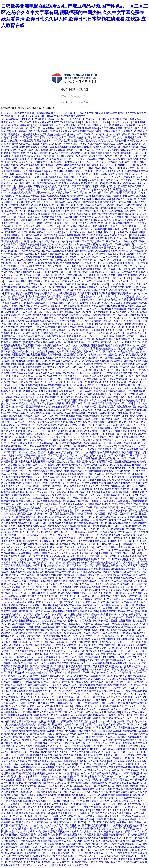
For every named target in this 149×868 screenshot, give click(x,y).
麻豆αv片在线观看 (65, 373)
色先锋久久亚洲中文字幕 (94, 174)
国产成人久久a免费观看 (87, 452)
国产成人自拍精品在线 (34, 440)
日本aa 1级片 (92, 611)
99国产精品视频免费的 (39, 761)
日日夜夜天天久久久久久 (80, 419)
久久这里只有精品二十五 (127, 180)
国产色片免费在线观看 (54, 419)
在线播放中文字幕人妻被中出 (121, 199)
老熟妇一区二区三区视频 (67, 624)
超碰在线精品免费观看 (134, 196)
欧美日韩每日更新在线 (127, 639)
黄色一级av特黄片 (16, 208)
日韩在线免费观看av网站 (58, 810)
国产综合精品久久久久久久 (121, 370)
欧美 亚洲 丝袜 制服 (11, 440)
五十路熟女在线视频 (15, 434)
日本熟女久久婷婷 (60, 211)
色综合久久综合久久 (113, 171)
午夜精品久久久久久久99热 (97, 605)
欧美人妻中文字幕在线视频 (35, 789)
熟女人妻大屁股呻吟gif (42, 443)
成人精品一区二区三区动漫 (112, 245)
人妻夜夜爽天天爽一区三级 (64, 229)
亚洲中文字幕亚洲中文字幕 (50, 648)
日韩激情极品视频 (18, 511)
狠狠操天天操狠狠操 (12, 838)
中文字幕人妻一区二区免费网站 (84, 275)
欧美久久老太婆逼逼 (86, 449)
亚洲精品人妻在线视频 (63, 581)
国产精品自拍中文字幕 (96, 590)
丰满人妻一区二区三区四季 (127, 156)
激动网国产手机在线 (105, 364)
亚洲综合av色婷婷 (107, 446)
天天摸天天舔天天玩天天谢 (131, 651)
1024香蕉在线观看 (128, 241)
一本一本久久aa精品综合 (14, 602)
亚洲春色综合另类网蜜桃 (117, 483)
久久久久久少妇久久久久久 (79, 477)
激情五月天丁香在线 (38, 816)
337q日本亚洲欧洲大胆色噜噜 (75, 306)
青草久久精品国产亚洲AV (46, 122)
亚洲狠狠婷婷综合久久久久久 (106, 526)
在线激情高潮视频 (90, 202)
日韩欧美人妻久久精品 (79, 290)
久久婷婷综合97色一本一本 (94, 511)
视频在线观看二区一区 (104, 394)
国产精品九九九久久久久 (34, 865)
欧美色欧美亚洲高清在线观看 (24, 645)
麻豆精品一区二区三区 (127, 134)
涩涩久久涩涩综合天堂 (40, 452)
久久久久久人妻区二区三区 (61, 138)
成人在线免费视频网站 (103, 639)
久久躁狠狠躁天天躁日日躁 (97, 403)
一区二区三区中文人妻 (93, 333)
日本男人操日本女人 (133, 758)
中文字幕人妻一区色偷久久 (127, 663)
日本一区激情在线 (58, 361)
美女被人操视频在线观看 (128, 666)
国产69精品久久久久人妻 (57, 783)
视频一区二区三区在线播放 (77, 792)
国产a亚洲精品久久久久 (45, 550)
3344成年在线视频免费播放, (77, 165)
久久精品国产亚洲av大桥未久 (28, 514)
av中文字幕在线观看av (39, 498)
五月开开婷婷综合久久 (40, 407)
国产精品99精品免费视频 (49, 770)
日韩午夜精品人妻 (131, 416)
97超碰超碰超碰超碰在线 (96, 630)
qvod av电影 (58, 364)
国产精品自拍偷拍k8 (93, 248)
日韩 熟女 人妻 (57, 422)
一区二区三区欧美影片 (106, 547)
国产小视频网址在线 (29, 669)
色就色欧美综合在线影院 (104, 290)
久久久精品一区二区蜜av (36, 529)
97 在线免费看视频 (137, 523)
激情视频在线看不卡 (114, 495)
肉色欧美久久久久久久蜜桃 (21, 214)
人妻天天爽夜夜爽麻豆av (45, 125)
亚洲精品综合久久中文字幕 (99, 608)
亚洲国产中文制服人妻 (23, 226)
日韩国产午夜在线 (51, 241)
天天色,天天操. (14, 507)
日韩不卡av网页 (55, 780)
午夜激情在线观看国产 (113, 336)
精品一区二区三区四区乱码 (71, 159)
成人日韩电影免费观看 (54, 330)
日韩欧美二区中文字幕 (113, 657)
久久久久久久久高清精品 (81, 361)
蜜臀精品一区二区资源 (104, 269)
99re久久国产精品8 (19, 706)
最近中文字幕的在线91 (96, 520)
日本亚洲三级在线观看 (50, 284)
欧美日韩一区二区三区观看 (94, 535)
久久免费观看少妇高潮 (130, 131)
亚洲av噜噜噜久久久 (90, 303)
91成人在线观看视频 (66, 593)
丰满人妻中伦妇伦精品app (39, 296)
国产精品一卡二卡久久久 (118, 205)
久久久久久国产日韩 (86, 373)
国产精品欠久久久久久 (50, 339)
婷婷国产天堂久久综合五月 (129, 330)
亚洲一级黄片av (20, 379)
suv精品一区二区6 (91, 596)
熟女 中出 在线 (45, 327)
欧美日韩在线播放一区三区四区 (28, 495)
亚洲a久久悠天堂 (122, 507)
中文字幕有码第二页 (88, 327)
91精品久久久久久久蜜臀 (49, 232)
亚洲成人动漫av (83, 397)
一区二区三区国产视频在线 (55, 455)
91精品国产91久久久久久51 (26, 180)
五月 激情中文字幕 (54, 156)
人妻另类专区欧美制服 (88, 138)
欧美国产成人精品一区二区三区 (23, 144)
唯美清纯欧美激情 (50, 223)
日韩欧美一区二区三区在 (122, 618)
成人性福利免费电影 (71, 462)
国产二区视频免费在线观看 (15, 715)
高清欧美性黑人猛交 (36, 266)
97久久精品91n (114, 679)
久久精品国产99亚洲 (61, 162)
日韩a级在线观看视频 (34, 801)
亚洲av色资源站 (71, 220)
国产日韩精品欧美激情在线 (113, 193)
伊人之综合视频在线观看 (48, 425)
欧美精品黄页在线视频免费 (23, 339)
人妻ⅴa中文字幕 (18, 498)
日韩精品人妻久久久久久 (82, 254)
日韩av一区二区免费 (76, 180)
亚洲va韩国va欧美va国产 (55, 189)
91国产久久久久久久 (108, 798)
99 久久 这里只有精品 (23, 248)
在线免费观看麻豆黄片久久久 (54, 238)
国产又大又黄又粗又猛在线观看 (116, 767)
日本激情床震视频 (32, 367)
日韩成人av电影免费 (27, 569)
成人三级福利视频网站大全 (42, 199)
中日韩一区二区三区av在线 (106, 257)
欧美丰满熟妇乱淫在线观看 (30, 773)
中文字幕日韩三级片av (85, 446)
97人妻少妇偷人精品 (36, 780)
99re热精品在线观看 (70, 122)
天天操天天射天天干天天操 (95, 122)
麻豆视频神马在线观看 (67, 832)
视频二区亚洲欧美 (70, 385)
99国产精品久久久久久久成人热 (37, 807)
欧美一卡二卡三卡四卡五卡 (68, 630)
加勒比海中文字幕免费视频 (105, 214)
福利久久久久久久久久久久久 (38, 416)
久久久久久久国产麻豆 (101, 352)
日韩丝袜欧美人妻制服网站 (86, 758)
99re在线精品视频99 (11, 272)
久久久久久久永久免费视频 (76, 345)
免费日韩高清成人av (132, 147)
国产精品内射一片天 (66, 734)
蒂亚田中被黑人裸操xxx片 (111, 309)
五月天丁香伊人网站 (60, 789)
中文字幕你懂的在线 (39, 413)
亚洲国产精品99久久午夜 (113, 838)
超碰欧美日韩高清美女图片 (37, 174)
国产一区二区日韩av (18, 400)
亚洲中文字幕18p (61, 688)
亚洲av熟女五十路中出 (25, 749)
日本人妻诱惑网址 (125, 364)
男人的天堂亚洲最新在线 (27, 254)
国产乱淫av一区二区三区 (87, 342)
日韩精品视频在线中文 (50, 792)
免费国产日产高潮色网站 (95, 376)
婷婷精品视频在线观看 (35, 134)
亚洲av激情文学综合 (39, 162)
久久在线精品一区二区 (118, 725)
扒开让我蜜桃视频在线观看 (25, 147)
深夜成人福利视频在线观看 (59, 755)
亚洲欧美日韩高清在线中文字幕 (125, 186)
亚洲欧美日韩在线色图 (133, 633)
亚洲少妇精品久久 (105, 232)
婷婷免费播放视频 (21, 477)
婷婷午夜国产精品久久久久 (108, 419)
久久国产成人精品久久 (26, 318)
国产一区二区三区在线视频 (115, 559)
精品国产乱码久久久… (107, 440)
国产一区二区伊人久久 (112, 138)
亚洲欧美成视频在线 (49, 385)
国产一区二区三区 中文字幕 (66, 333)
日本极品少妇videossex (23, 168)
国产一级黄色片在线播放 (38, 333)
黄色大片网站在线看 (27, 238)
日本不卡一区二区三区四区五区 (51, 694)
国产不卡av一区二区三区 (117, 281)
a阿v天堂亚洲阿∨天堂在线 (23, 153)
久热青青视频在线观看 (86, 523)
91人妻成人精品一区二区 (32, 251)
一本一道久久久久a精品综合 (24, 850)
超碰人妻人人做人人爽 (43, 373)
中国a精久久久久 (51, 278)
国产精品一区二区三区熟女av (53, 153)
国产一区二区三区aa (44, 309)
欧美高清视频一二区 (78, 196)
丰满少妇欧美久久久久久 (53, 566)
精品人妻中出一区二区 (94, 260)
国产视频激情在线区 (66, 627)
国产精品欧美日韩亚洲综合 (21, 721)
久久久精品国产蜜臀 (103, 489)
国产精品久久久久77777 (116, 248)
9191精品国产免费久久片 (86, 706)
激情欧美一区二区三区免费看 (92, 761)
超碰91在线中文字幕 (102, 189)
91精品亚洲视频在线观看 (92, 199)
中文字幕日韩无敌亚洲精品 (101, 379)
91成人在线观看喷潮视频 (46, 306)
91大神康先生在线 (23, 795)
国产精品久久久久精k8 (28, 605)
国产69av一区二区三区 (28, 223)
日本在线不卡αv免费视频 (66, 208)
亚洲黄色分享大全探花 (44, 260)
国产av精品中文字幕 (131, 596)
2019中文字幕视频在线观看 (76, 214)
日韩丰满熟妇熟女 (65, 703)
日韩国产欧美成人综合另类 (40, 281)
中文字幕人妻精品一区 (25, 202)
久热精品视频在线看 (73, 284)
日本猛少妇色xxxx (110, 544)
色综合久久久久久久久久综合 (49, 825)
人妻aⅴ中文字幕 (64, 342)
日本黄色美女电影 (79, 352)
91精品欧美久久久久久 (67, 193)
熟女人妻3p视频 (116, 761)
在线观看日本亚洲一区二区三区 (28, 538)
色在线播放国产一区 (27, 792)
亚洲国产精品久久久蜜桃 (24, 370)
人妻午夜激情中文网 (80, 642)
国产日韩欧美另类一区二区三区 (28, 737)
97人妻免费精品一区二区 (130, 844)
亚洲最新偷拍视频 (81, 639)
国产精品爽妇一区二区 (96, 740)
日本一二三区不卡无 (73, 370)
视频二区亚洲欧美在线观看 (59, 538)
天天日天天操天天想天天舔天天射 (29, 731)
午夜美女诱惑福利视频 (109, 416)
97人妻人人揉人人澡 (20, 193)
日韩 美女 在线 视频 (29, 752)
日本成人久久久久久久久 (20, 584)
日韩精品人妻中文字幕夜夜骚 (73, 300)
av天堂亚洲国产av (82, 131)
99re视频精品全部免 (25, 428)
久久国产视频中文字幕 (111, 128)
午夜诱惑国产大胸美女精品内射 (105, 196)
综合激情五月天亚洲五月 (66, 813)
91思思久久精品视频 (101, 780)
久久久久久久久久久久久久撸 (114, 388)
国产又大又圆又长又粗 (59, 266)
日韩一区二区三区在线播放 (85, 673)
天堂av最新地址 (94, 159)
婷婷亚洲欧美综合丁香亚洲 (96, 749)
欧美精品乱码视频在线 (124, 125)
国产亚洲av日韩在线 (51, 165)
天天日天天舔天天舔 (110, 327)
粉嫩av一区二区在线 (95, 407)
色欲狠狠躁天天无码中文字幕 (68, 407)
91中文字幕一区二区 (15, 535)
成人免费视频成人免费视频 (113, 501)
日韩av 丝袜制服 (49, 605)
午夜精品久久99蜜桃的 (121, 602)
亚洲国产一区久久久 (121, 122)
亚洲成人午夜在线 (103, 507)
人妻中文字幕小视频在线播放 (107, 731)
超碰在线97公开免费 (82, 266)
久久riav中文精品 (108, 162)
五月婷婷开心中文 (25, 703)
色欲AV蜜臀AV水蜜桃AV (128, 428)
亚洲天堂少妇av (42, 798)
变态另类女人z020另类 (32, 397)
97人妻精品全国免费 (53, 367)
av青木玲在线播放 (91, 336)
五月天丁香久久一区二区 (45, 300)
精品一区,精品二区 (59, 547)
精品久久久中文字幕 (35, 449)
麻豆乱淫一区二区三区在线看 (16, 654)
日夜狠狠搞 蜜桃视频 (105, 819)
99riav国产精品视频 (129, 773)
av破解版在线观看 (11, 303)
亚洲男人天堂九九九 (78, 752)
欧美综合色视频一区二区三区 (75, 257)
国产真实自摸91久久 (63, 712)
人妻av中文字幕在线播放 (49, 128)
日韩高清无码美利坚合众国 (88, 514)
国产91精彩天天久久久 (73, 602)
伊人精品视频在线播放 (80, 269)
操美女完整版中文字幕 (108, 348)
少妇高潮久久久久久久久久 (97, 770)
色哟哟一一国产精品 (114, 593)
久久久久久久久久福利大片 (59, 245)
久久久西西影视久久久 (103, 134)
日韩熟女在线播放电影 (76, 156)
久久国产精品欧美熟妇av (119, 407)
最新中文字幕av (45, 141)
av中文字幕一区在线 (88, 584)
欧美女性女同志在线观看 (53, 196)
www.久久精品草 (136, 838)
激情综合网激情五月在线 (27, 177)
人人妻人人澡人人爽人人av (110, 296)
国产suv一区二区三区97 (106, 318)
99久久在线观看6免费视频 (37, 862)
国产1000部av (11, 660)
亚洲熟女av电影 (56, 731)
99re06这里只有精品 (128, 162)
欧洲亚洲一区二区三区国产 (128, 455)
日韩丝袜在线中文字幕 (40, 511)
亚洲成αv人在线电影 (114, 159)
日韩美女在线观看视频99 (127, 272)
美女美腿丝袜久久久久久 (102, 330)
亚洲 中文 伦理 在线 (75, 743)
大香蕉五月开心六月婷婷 (31, 388)
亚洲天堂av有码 (109, 251)
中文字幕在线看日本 (80, 189)
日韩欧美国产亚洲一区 (64, 819)
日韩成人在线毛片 (28, 462)
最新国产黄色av (109, 654)
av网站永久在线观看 (121, 624)
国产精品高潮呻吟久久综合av (128, 293)
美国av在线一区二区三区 (14, 211)
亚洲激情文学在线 (63, 706)
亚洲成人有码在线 (50, 474)
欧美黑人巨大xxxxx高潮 (60, 217)
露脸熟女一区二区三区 (79, 134)
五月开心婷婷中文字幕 (67, 303)
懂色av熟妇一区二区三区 (105, 621)
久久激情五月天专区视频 (77, 382)
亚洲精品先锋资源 (120, 345)
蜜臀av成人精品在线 (17, 131)
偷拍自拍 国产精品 (138, 263)
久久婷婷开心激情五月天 (39, 208)
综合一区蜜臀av (58, 492)
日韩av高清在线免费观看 (38, 364)
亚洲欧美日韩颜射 (26, 232)
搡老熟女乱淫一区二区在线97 (16, 122)
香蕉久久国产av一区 (124, 471)
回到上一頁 (67, 102)
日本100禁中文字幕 (64, 321)
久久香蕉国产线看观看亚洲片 (67, 403)
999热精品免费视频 (11, 614)
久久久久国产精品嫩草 (123, 177)
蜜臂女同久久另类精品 (93, 183)
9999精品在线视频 (89, 208)
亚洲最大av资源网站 (29, 841)
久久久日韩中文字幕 (68, 483)
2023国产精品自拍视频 (23, 517)
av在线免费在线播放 (49, 324)
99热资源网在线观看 (119, 590)
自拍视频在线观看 (48, 410)
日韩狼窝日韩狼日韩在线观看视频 (95, 293)
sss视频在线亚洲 (103, 663)
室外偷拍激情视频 (93, 691)
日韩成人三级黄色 (118, 614)
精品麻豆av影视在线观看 (105, 131)
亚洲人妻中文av (32, 241)
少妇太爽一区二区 (18, 407)
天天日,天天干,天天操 (52, 382)
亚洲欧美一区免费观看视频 (28, 278)
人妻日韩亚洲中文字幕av (124, 749)
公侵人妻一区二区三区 (99, 550)
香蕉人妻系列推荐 (30, 608)
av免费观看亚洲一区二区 (14, 489)
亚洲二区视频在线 (71, 850)
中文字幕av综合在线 (115, 150)
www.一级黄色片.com (71, 144)
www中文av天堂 (120, 605)
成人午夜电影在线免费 (100, 156)
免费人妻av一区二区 (73, 520)
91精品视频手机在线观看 (98, 504)
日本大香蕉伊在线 (45, 703)
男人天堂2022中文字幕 (96, 223)
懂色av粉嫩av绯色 (36, 434)
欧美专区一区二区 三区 (73, 278)
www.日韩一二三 (120, 642)
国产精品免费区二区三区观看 (41, 235)
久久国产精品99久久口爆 (57, 673)
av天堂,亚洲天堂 (107, 443)
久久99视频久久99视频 (72, 728)
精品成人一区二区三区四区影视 (122, 636)
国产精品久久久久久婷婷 (134, 627)
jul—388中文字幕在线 (94, 391)
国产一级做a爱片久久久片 (72, 312)
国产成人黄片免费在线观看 (72, 550)
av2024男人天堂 (48, 669)
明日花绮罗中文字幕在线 (29, 358)
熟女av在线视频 (36, 489)
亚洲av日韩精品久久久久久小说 (35, 287)
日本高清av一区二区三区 (39, 535)
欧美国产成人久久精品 (105, 266)
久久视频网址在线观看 (77, 648)
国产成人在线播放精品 (111, 208)
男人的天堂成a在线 (82, 147)
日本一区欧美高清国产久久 (82, 856)
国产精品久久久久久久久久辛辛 (107, 382)
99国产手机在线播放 (57, 150)
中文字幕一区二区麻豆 (110, 553)
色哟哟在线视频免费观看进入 (111, 685)
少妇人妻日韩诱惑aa (11, 269)
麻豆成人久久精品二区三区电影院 (34, 403)
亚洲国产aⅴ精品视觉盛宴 (74, 226)
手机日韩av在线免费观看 (112, 703)
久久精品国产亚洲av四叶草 (15, 523)
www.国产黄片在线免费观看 (114, 358)
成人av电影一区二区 (104, 786)
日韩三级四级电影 (132, 526)
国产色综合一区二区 (94, 636)
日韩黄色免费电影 (133, 324)
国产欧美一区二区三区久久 (104, 241)
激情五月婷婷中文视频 (133, 712)
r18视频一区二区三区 (68, 199)
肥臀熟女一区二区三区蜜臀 (112, 462)
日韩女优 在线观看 (72, 770)
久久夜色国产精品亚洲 (63, 431)
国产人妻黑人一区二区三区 (112, 449)
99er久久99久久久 (131, 327)
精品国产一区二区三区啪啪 (119, 315)
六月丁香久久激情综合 (30, 844)
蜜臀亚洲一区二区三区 (47, 226)
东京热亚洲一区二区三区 (100, 180)
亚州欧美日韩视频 (94, 324)
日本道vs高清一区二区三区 (21, 587)
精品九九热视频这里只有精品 (127, 480)
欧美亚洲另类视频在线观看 (132, 621)
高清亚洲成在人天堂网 (70, 391)
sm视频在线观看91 (43, 618)
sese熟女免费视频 (104, 471)
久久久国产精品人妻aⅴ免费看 (79, 232)
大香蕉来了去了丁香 (108, 437)
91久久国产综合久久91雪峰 (57, 758)
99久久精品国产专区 (81, 715)
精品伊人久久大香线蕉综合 (52, 290)
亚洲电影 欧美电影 (97, 226)
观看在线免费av (52, 660)
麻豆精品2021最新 (99, 752)
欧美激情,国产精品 (89, 813)
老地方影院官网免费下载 (46, 728)
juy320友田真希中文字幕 (69, 260)
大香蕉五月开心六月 (100, 177)
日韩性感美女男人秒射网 (92, 725)
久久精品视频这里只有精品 (133, 300)
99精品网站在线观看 (64, 614)
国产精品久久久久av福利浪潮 (101, 651)
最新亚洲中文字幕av (53, 743)
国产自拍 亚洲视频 (38, 205)
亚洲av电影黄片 (90, 501)
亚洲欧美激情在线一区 (40, 131)
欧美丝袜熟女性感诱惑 (37, 544)
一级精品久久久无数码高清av (30, 657)
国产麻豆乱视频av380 (32, 480)
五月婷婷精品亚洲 (44, 248)
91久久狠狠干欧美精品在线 (23, 391)
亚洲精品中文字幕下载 (37, 422)
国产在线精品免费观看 (65, 327)
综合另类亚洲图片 (76, 168)
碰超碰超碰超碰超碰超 (46, 312)
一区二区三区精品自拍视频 (60, 251)
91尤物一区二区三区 (33, 810)
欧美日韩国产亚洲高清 (52, 676)
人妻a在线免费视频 (61, 413)
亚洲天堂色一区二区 (49, 462)
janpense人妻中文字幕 (47, 394)
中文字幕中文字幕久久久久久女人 (92, 287)
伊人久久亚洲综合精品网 (119, 825)
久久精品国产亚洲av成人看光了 (52, 348)
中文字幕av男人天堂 (97, 278)
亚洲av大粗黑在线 (14, 241)
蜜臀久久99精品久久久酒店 (18, 293)
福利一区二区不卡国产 (35, 138)
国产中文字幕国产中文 (61, 205)
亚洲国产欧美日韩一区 (42, 559)
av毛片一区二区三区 (82, 507)
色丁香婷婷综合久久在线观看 (46, 700)
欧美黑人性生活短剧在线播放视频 (115, 373)
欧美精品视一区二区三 (23, 128)
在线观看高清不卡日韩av (56, 358)
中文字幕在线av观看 (27, 336)
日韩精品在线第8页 (116, 391)
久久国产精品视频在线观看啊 (114, 584)
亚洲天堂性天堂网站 (119, 535)
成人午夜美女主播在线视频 (129, 232)
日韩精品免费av (87, 296)
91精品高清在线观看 (29, 382)
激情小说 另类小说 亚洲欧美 (104, 238)
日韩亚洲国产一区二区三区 (19, 312)
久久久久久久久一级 (40, 523)
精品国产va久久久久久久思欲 (56, 553)
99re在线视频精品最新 (90, 572)
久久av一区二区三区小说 (14, 816)
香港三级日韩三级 (79, 238)
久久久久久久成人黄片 (76, 367)
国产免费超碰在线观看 (39, 581)
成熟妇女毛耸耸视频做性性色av (97, 562)
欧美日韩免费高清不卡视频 (79, 318)
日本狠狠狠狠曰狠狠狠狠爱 (101, 168)
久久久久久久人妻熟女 (93, 850)
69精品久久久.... (34, 189)
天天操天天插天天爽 (101, 153)
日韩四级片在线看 (54, 737)
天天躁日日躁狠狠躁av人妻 (124, 287)
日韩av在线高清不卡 (117, 263)
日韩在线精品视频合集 (45, 795)
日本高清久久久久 (50, 776)
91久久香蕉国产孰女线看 (113, 434)
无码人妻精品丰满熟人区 (133, 348)
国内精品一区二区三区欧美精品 (75, 599)
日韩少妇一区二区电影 (32, 119)
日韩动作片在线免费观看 (17, 767)
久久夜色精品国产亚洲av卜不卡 (38, 303)
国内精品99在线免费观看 (92, 315)
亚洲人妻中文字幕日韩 (56, 272)
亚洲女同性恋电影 (48, 391)
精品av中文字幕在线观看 (22, 832)
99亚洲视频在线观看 (71, 501)
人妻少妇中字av (98, 355)
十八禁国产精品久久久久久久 (128, 153)
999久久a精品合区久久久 (116, 235)
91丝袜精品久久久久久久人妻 (22, 324)
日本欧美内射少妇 (52, 709)
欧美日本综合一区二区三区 (75, 241)
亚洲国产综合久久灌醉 (97, 284)
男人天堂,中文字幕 (71, 645)
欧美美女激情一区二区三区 (119, 229)
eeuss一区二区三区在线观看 (19, 694)
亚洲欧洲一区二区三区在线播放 (116, 581)
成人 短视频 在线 (13, 810)
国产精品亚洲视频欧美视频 (104, 566)
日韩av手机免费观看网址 (36, 229)
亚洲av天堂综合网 (58, 269)
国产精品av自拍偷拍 (79, 153)
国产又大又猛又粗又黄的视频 (99, 666)
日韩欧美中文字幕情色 (18, 856)
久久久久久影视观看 (35, 150)
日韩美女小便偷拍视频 (50, 749)
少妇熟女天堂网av (51, 636)
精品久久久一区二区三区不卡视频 (22, 196)
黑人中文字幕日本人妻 (74, 718)
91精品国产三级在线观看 (88, 657)
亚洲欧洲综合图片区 (92, 235)
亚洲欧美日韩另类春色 (39, 688)
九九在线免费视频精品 (65, 293)
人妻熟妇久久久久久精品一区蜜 (75, 394)
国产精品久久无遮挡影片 (92, 229)
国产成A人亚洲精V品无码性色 (95, 220)
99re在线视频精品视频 (49, 336)
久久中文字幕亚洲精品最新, (92, 541)
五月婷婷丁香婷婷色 (27, 220)
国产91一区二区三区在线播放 (109, 477)
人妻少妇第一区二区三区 (86, 162)
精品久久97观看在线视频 (39, 263)
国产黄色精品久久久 (95, 370)
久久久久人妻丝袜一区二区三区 (81, 676)
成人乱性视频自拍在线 (13, 364)
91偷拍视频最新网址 (33, 272)
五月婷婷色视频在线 (27, 410)
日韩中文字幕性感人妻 (13, 465)
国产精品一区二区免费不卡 (117, 514)
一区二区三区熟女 (94, 281)
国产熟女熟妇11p (78, 272)
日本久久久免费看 (60, 715)
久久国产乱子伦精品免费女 (133, 318)
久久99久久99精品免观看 (14, 199)
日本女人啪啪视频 (132, 553)
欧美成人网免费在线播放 (71, 504)
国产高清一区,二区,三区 (31, 611)
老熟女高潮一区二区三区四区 (107, 165)
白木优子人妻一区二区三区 (81, 119)
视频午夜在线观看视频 (28, 165)
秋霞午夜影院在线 (110, 596)
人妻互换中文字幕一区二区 (57, 507)
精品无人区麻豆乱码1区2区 (117, 144)
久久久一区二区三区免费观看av (76, 786)
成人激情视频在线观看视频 (81, 844)
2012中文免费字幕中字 (69, 235)
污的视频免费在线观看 (16, 205)
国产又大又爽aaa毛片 (78, 566)
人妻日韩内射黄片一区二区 (107, 147)
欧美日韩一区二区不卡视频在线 (21, 385)
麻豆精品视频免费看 (86, 431)
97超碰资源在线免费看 (50, 220)
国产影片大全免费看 (130, 798)
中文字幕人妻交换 (35, 352)
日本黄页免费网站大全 (110, 676)
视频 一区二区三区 (79, 177)
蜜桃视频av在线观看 (67, 315)
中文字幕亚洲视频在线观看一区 (124, 226)
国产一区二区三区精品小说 (15, 443)
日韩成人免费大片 (62, 131)
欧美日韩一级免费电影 (96, 339)
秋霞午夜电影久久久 (78, 486)
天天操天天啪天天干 (12, 734)
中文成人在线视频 (63, 141)
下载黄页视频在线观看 (126, 217)
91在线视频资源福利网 (31, 660)
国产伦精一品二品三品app (18, 260)
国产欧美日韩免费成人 (13, 352)
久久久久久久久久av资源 (133, 440)
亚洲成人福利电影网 (77, 330)
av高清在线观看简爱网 (86, 245)
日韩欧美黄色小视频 (77, 422)
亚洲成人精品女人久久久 (132, 547)
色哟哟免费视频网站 (66, 309)
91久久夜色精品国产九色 (122, 339)
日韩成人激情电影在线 (99, 480)
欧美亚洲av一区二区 (92, 498)
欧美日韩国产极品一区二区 (54, 254)
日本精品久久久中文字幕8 (129, 804)
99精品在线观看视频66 (128, 443)
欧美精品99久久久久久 (119, 355)
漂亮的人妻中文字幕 (136, 611)
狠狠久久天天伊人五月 (65, 532)
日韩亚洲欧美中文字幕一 (128, 168)
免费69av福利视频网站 (65, 263)
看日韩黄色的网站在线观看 (109, 361)
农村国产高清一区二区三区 (91, 263)
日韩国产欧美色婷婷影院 (113, 202)
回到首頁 (84, 102)
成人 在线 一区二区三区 (124, 709)
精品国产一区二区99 (46, 587)
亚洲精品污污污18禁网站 (95, 186)
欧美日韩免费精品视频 (43, 342)
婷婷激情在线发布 (113, 832)
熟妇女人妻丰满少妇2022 (89, 171)
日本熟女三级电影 (57, 865)
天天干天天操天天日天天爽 (66, 174)
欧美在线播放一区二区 (72, 776)
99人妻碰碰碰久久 (35, 755)
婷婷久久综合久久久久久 (56, 480)
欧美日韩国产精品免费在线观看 (71, 575)
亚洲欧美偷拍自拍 (25, 425)
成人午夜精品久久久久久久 (69, 281)
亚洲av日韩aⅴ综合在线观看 (92, 734)
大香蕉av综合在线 (10, 119)
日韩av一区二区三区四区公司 (124, 752)
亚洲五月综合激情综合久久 (85, 211)
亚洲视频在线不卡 (52, 468)
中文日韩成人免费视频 (108, 119)
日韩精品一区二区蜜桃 (72, 223)
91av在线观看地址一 (15, 853)
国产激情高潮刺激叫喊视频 (39, 630)
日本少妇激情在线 (119, 284)
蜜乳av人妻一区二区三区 (125, 575)
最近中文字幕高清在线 (16, 162)
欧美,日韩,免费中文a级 (134, 679)
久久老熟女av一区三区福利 (22, 141)
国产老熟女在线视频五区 (24, 746)
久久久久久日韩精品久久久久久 (92, 618)
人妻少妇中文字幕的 (134, 208)
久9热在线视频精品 (21, 125)
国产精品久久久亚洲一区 (66, 535)
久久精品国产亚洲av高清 (17, 679)
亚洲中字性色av (90, 128)
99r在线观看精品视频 (47, 428)
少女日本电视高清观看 (72, 474)
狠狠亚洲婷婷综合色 (56, 275)
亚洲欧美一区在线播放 (43, 764)
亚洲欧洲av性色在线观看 (43, 159)
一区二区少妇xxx (16, 217)
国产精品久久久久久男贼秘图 (129, 682)
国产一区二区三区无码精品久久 (42, 183)
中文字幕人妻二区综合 (61, 816)
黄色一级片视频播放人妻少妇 (96, 125)
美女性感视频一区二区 (25, 718)
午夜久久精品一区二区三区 (86, 544)
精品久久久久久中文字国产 (120, 333)
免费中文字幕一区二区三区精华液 (86, 150)
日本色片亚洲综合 (109, 801)
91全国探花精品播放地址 (101, 428)
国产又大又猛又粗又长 (83, 440)
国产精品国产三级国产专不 (111, 835)
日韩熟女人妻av (32, 636)
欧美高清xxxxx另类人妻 (35, 269)
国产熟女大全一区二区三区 (103, 737)
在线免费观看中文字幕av (49, 214)
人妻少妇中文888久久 (117, 538)
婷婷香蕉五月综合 (52, 520)
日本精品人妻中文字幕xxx (68, 248)
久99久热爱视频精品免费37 (85, 801)
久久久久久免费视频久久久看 (27, 758)
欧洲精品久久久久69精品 (77, 780)
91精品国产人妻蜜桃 (20, 342)
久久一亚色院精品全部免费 (131, 269)
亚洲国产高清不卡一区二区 (52, 355)
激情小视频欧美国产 (64, 618)
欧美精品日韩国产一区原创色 (16, 315)
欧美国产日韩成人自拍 (32, 578)
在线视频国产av (124, 379)
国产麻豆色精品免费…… (133, 119)
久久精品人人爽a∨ (117, 410)
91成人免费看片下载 (69, 125)
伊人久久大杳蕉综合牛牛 (75, 517)
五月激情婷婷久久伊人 (45, 186)
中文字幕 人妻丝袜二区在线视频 (119, 572)
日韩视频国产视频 (47, 725)
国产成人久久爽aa (89, 193)
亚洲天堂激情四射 (72, 128)
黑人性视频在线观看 (49, 257)
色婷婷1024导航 (93, 728)
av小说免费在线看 (28, 290)
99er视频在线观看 (124, 822)
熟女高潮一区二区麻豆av (112, 764)
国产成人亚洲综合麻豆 (16, 437)
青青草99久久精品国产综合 (28, 639)
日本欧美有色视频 (131, 400)
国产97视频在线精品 (130, 816)
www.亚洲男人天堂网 (67, 400)
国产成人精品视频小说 (42, 666)
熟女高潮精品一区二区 (91, 465)
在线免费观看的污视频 (122, 529)
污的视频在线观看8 (64, 416)
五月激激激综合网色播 (32, 486)
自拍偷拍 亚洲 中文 (97, 468)
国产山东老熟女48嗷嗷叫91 (85, 413)
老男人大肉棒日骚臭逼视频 (115, 275)
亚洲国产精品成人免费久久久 (90, 679)
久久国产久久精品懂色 (86, 755)
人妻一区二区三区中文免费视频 (43, 786)
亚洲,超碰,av (141, 468)
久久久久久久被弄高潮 (72, 324)
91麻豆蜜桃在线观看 (102, 569)
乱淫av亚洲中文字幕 (56, 119)
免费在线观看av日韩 (124, 569)
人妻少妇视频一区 (57, 134)
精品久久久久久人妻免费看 (112, 141)
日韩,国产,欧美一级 (107, 431)
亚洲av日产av (40, 584)
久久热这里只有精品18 (109, 400)
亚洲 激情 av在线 (13, 174)
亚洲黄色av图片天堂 (20, 835)
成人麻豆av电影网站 (36, 217)
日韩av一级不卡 (45, 575)
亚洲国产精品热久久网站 (88, 251)
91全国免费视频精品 (53, 526)
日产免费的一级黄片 (56, 578)
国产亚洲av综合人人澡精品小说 (47, 477)
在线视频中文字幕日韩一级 (129, 489)
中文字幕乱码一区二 (130, 856)
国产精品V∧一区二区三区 (37, 431)
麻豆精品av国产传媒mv (21, 376)
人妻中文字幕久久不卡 (70, 376)
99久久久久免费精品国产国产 (16, 624)
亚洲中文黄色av (94, 312)
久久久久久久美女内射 (55, 621)
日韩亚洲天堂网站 (75, 611)
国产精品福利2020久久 (87, 581)
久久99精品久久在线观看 (36, 547)
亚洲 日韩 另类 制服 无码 (51, 318)
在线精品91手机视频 (29, 474)
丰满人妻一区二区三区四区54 (89, 205)
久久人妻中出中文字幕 (119, 260)
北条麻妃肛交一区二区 (57, 352)
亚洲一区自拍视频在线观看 (112, 523)
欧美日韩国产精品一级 (134, 452)
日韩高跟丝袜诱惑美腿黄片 (29, 156)
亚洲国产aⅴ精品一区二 (65, 296)
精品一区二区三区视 (114, 312)
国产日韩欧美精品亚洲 (94, 825)
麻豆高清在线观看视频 (127, 789)
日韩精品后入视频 (50, 144)
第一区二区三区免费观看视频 (56, 147)
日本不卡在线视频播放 (87, 703)
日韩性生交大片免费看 (25, 257)
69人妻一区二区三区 (15, 263)
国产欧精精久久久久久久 (53, 752)
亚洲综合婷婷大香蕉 (123, 220)
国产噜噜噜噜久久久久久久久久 (124, 660)
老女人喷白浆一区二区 (92, 385)
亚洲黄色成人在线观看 (82, 688)
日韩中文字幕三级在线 (30, 419)
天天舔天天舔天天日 (61, 437)
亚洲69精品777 (14, 367)
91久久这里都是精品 (73, 608)
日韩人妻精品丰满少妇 (68, 562)
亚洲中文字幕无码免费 (135, 361)
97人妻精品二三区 (104, 455)
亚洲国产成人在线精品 (53, 180)
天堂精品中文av (125, 783)
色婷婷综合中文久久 (37, 361)
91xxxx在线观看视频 (12, 416)
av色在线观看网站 (128, 566)
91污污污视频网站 (10, 608)
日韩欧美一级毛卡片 (43, 654)
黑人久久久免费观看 (69, 202)
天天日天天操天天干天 (70, 186)
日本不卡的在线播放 (70, 183)
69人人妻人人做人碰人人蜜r (116, 425)
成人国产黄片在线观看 (130, 654)
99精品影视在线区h (26, 327)
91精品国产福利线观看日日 (57, 639)
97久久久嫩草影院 (134, 477)
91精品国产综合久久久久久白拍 (44, 602)
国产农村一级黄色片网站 (20, 186)
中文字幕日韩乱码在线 (37, 492)
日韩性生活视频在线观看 (24, 355)
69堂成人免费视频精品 (21, 798)
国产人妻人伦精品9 (90, 838)
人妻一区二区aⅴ (130, 688)
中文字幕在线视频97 (136, 312)
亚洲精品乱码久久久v (39, 211)
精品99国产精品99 (92, 144)
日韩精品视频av (61, 471)
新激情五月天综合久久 (100, 422)
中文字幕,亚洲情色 (21, 822)
